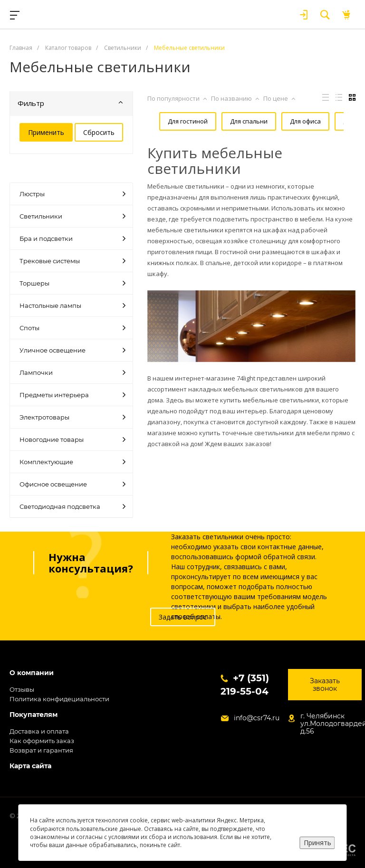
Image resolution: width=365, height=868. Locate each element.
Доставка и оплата (39, 731)
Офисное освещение (72, 484)
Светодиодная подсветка (72, 506)
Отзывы (22, 689)
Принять (317, 843)
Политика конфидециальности (59, 699)
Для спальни (235, 121)
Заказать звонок (325, 685)
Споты (72, 328)
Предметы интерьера (72, 395)
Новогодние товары (72, 439)
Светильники (72, 216)
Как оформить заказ (42, 741)
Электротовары (72, 417)
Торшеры (72, 283)
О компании (32, 673)
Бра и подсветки (72, 238)
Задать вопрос (183, 617)
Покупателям (34, 715)
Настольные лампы (72, 305)
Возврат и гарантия (41, 750)
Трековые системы (72, 261)
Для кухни (171, 144)
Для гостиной (176, 121)
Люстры (72, 194)
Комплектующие (72, 462)
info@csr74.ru (257, 718)
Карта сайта (30, 766)
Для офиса (289, 121)
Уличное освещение (72, 350)
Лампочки (72, 372)
